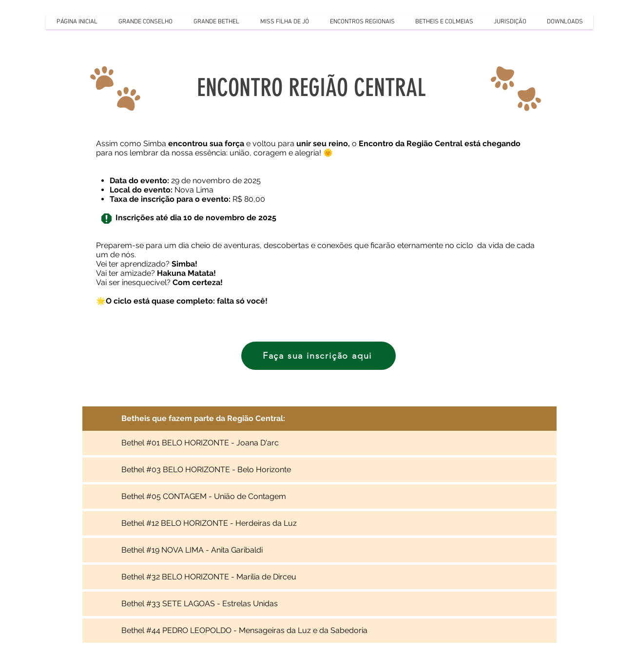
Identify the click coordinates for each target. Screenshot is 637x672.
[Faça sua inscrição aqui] (318, 356)
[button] (145, 22)
